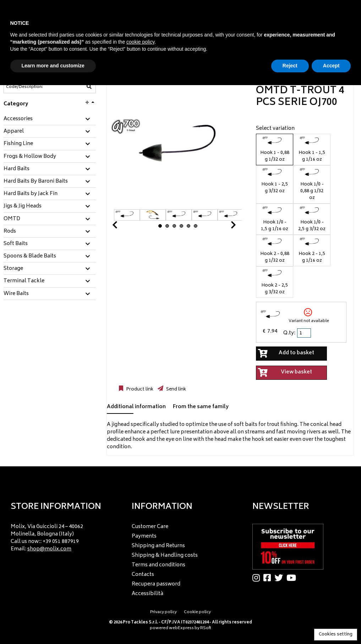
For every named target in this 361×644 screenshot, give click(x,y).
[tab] (50, 119)
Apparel (14, 132)
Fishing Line (18, 144)
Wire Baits (16, 294)
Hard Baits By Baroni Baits (36, 182)
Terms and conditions (158, 565)
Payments (144, 536)
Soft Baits (16, 244)
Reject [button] (290, 66)
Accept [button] (331, 66)
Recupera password (156, 584)
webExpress (181, 628)
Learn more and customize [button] (53, 66)
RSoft (206, 628)
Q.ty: (289, 333)
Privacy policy (163, 612)
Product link (139, 389)
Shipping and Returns (158, 546)
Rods (10, 232)
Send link (176, 389)
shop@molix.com (49, 549)
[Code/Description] (32, 87)
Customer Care (150, 527)
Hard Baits (17, 169)
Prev (123, 227)
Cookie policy (197, 612)
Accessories (18, 119)
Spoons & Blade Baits (30, 256)
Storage (13, 269)
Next (225, 227)
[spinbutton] (305, 333)
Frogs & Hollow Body (30, 157)
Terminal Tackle (24, 281)
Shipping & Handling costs (165, 556)
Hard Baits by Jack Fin (31, 194)
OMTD (12, 219)
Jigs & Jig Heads (23, 206)
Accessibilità (147, 594)
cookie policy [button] (140, 42)
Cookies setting (336, 635)
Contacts (143, 575)
